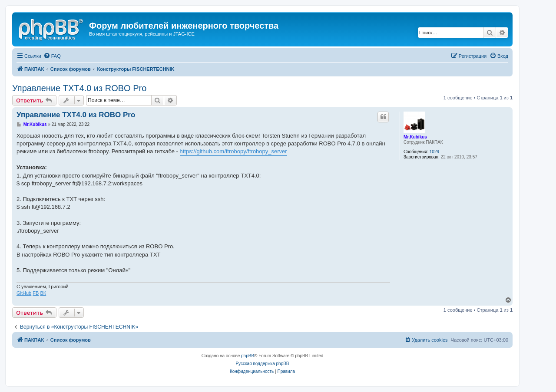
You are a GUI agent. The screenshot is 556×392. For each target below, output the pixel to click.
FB (36, 293)
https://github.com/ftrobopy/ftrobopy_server (233, 151)
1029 (434, 152)
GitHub (24, 293)
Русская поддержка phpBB (262, 364)
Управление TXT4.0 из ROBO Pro (79, 88)
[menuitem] (52, 56)
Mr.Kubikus (415, 137)
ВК (43, 293)
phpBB (248, 356)
